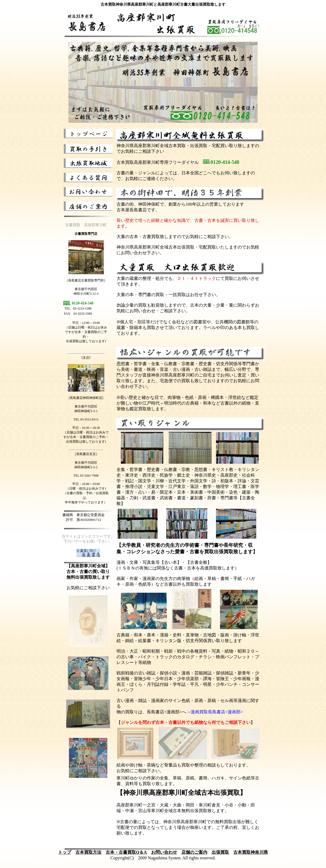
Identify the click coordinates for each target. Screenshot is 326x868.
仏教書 (171, 469)
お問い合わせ (164, 852)
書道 (181, 498)
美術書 (197, 492)
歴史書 (153, 469)
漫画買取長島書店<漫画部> (217, 712)
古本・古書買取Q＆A (126, 852)
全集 (121, 469)
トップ (65, 852)
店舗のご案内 (194, 852)
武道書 (149, 498)
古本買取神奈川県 (251, 852)
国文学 (145, 481)
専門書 (227, 498)
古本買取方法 (88, 852)
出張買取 (220, 852)
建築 (246, 492)
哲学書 (136, 469)
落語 (194, 486)
